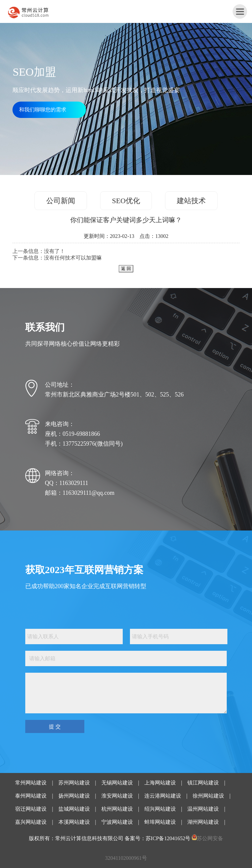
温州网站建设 (203, 809)
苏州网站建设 (74, 783)
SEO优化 (126, 201)
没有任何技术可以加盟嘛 (73, 258)
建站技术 (191, 201)
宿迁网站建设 (31, 809)
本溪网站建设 (74, 822)
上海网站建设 (160, 783)
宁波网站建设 (117, 822)
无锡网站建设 (117, 783)
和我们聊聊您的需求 (43, 110)
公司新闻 (61, 201)
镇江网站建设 (203, 783)
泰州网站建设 (31, 796)
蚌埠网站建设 (160, 822)
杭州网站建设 (117, 809)
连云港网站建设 (163, 796)
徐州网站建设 (208, 796)
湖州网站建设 (203, 822)
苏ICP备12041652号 (168, 838)
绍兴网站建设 (160, 809)
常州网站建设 (31, 783)
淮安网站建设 (117, 796)
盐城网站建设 (74, 809)
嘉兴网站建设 (31, 822)
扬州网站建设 (74, 796)
